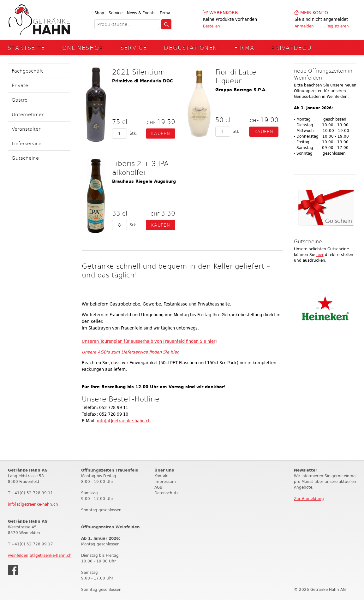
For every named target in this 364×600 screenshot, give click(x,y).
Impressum (165, 481)
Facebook (13, 570)
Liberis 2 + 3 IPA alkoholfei (140, 168)
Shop (99, 13)
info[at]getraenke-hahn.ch (124, 421)
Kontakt (162, 476)
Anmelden (304, 26)
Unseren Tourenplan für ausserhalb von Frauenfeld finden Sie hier (149, 341)
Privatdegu (291, 48)
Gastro (20, 100)
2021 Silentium (138, 72)
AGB (158, 487)
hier (320, 255)
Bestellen (212, 26)
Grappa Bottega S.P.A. (241, 90)
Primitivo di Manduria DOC (143, 81)
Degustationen (191, 48)
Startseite (26, 48)
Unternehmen (28, 114)
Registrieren (338, 26)
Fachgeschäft (27, 71)
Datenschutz (166, 493)
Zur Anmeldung (309, 499)
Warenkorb (224, 13)
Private (20, 85)
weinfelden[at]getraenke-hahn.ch (40, 555)
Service (116, 13)
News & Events (141, 13)
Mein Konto (314, 13)
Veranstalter (26, 129)
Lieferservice (27, 143)
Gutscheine (25, 158)
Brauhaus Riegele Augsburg (144, 181)
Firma (165, 13)
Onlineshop (83, 48)
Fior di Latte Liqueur (236, 76)
